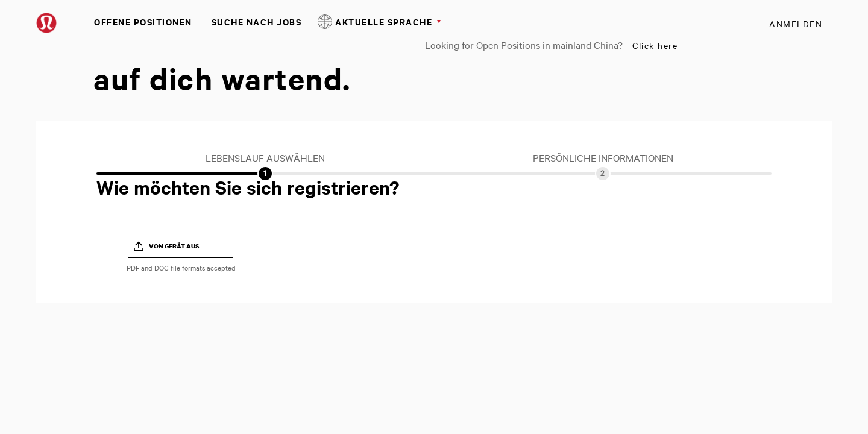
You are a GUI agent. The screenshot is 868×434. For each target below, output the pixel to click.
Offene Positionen (143, 21)
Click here (655, 45)
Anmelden (796, 24)
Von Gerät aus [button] (174, 246)
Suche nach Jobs (257, 21)
